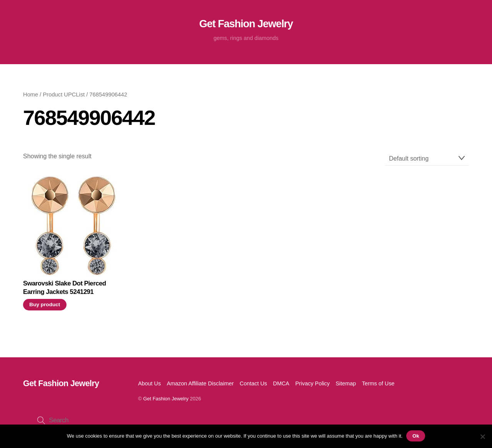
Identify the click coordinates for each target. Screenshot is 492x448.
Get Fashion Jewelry (166, 399)
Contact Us (253, 383)
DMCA (281, 383)
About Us (149, 383)
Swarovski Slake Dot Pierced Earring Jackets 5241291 (65, 288)
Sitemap (346, 383)
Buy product (45, 304)
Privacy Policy (312, 383)
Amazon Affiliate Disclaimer (200, 383)
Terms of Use (378, 383)
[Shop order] (427, 158)
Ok (416, 436)
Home (31, 95)
